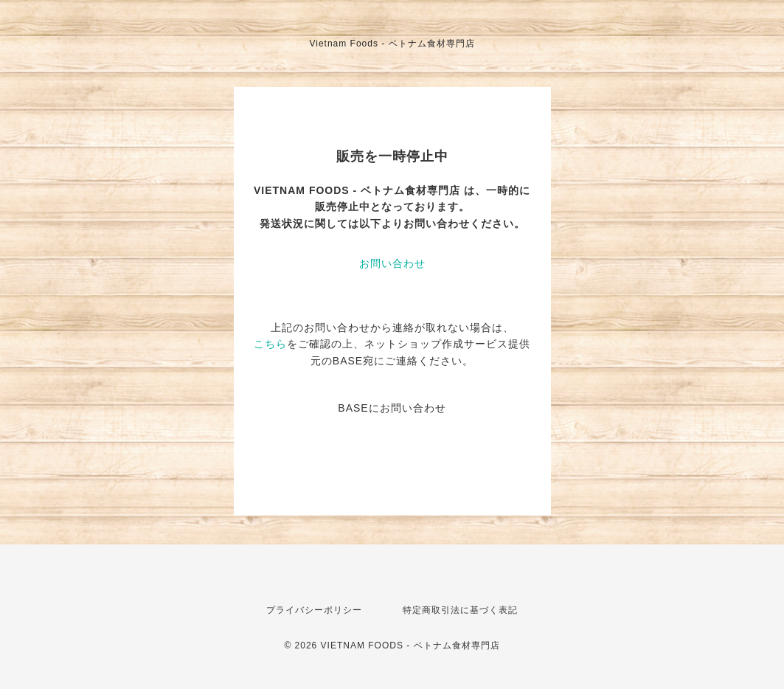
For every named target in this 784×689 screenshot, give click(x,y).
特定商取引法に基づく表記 (460, 610)
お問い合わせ (392, 263)
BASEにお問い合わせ (392, 408)
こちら (270, 344)
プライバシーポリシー (314, 610)
